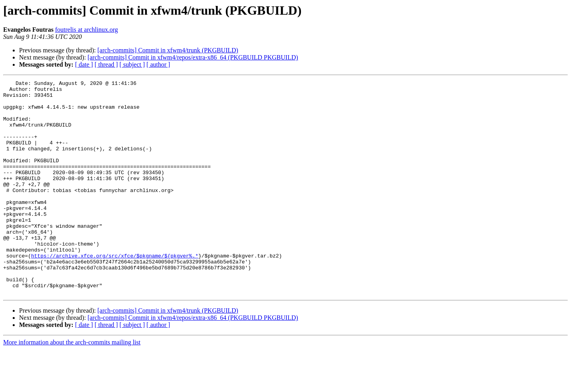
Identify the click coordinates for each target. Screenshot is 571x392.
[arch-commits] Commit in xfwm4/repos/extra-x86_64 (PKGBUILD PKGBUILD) (193, 57)
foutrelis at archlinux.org (87, 30)
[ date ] (84, 64)
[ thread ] (106, 64)
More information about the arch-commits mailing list (72, 385)
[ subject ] (132, 64)
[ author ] (158, 64)
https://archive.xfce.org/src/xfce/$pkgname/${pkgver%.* (115, 291)
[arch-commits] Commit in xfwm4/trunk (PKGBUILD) (168, 50)
